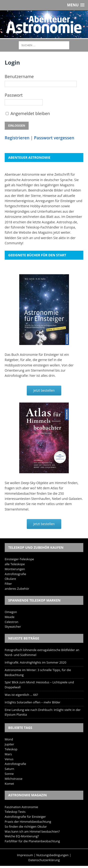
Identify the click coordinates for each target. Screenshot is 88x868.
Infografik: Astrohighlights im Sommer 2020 (35, 662)
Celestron (11, 622)
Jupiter (9, 744)
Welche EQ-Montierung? (22, 836)
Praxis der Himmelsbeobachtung (28, 822)
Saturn (9, 769)
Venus (9, 759)
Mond (9, 739)
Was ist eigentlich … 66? (21, 695)
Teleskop (11, 749)
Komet (9, 784)
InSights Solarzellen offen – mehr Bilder (33, 702)
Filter (8, 584)
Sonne (9, 774)
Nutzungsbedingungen (52, 855)
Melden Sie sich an (19, 238)
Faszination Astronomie (21, 807)
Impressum (25, 855)
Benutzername (19, 76)
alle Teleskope (15, 564)
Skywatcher (13, 627)
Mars (8, 754)
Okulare (10, 579)
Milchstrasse (14, 779)
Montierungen (15, 569)
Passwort (14, 95)
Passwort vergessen (54, 138)
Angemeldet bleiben (30, 113)
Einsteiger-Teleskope (19, 559)
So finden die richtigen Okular (26, 826)
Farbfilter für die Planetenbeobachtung (32, 841)
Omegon (11, 612)
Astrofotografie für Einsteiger (25, 817)
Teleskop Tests (15, 812)
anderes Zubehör (17, 589)
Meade (10, 617)
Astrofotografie (15, 574)
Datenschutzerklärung (44, 860)
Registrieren (17, 138)
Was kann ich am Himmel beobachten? (32, 831)
